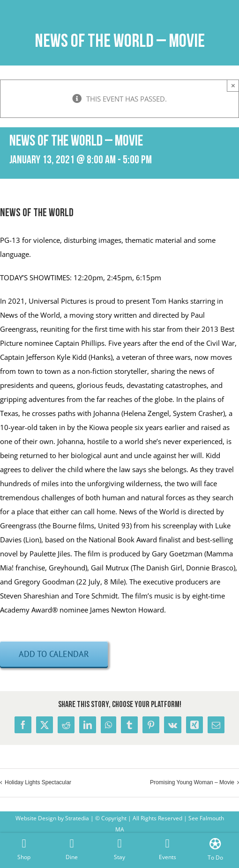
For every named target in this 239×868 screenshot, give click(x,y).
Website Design (36, 818)
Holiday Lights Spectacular (38, 782)
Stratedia (77, 818)
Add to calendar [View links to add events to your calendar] (54, 654)
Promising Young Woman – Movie (192, 782)
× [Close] (233, 85)
